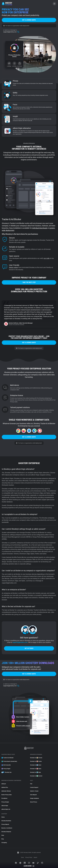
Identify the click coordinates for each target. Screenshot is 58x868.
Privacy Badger (5, 802)
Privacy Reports (5, 824)
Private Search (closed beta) (9, 761)
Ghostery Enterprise (6, 832)
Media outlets (14, 267)
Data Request (33, 795)
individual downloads (40, 228)
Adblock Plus (5, 787)
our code (47, 258)
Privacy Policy (29, 857)
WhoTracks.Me (6, 765)
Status (3, 817)
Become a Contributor (7, 828)
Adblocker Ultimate (6, 791)
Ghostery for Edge (35, 772)
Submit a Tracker (34, 791)
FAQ (31, 784)
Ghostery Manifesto (6, 821)
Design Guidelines (34, 798)
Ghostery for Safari (36, 765)
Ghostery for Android (36, 776)
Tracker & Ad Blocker (7, 758)
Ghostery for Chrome (36, 758)
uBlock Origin (5, 806)
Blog (3, 839)
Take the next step (29, 282)
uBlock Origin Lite (6, 809)
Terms (22, 857)
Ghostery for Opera (36, 769)
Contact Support (34, 787)
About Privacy (34, 802)
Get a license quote (29, 20)
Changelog (4, 843)
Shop (3, 835)
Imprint (35, 857)
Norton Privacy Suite (6, 795)
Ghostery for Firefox (36, 761)
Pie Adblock (4, 798)
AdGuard (4, 784)
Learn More (29, 866)
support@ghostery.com (11, 31)
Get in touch (29, 648)
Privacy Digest (6, 769)
